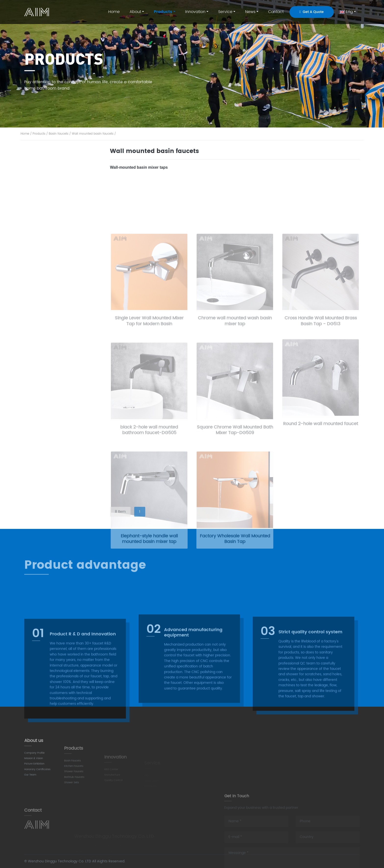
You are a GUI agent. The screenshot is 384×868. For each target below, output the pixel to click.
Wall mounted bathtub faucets (59, 339)
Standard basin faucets (53, 188)
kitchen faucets (48, 243)
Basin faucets (59, 134)
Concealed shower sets (53, 395)
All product (43, 159)
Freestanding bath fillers (54, 353)
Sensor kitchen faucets (53, 297)
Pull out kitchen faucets (53, 284)
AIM (37, 12)
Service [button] (225, 12)
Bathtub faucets (49, 325)
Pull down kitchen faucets (55, 270)
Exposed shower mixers (53, 422)
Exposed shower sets (51, 381)
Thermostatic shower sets (55, 408)
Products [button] (163, 12)
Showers (41, 367)
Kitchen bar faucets (50, 256)
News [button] (250, 12)
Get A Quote (312, 12)
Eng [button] (346, 12)
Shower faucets (48, 311)
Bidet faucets (45, 228)
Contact (276, 12)
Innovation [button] (195, 12)
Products (39, 134)
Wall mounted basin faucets (93, 134)
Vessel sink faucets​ (49, 215)
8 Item (120, 512)
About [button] (135, 12)
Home (114, 12)
